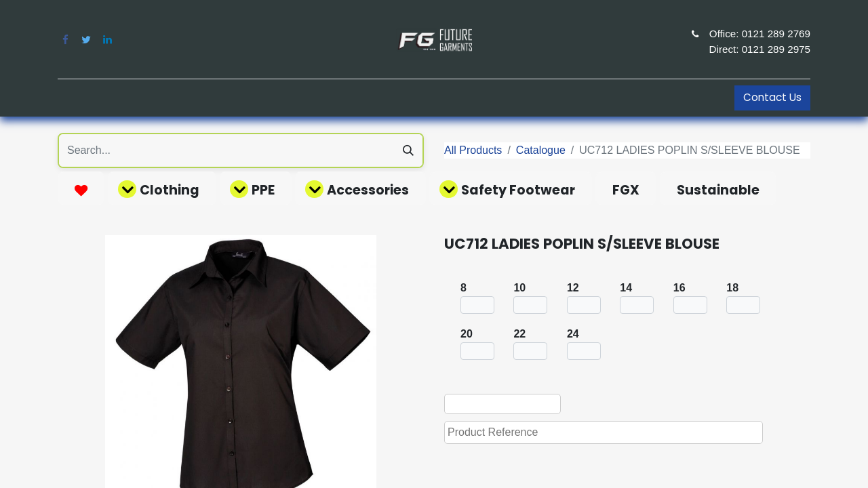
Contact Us (772, 97)
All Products (473, 150)
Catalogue (541, 150)
